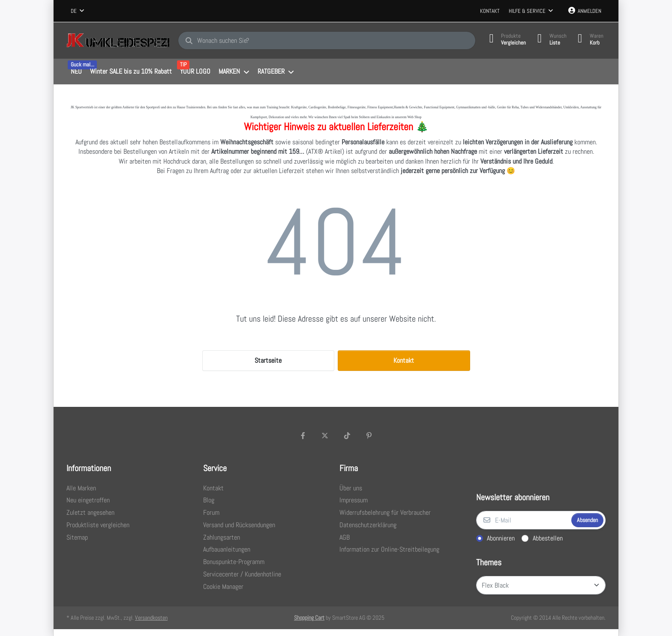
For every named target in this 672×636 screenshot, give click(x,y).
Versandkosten (151, 618)
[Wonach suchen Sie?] (324, 41)
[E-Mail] (523, 520)
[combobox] (77, 11)
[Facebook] (303, 436)
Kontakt (490, 11)
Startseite (268, 360)
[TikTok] (347, 436)
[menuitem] (76, 72)
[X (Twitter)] (325, 436)
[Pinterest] (369, 436)
